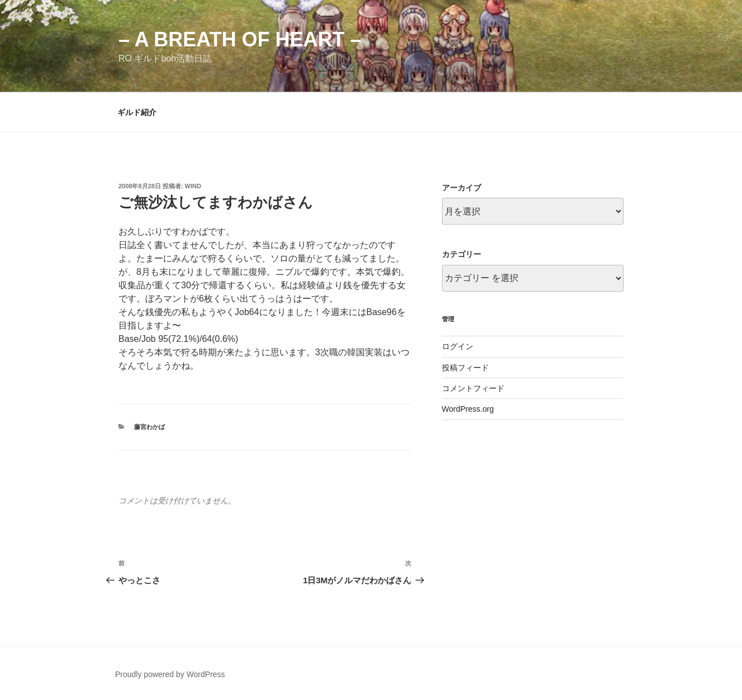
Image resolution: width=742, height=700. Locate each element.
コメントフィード (473, 388)
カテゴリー (462, 254)
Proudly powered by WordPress (170, 674)
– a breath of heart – (240, 39)
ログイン (458, 346)
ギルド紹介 (137, 112)
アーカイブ (462, 188)
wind (193, 186)
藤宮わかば (149, 427)
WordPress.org (468, 409)
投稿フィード (465, 368)
